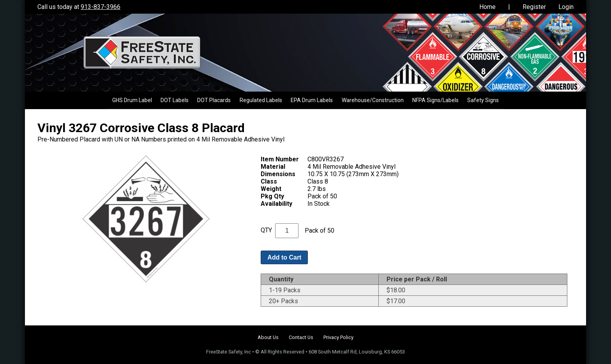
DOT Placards (214, 100)
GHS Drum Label (132, 100)
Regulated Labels (261, 100)
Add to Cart (284, 257)
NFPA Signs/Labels (435, 100)
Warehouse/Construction (373, 100)
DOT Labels (175, 100)
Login (566, 7)
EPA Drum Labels (312, 100)
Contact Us (301, 337)
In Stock (319, 204)
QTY (266, 230)
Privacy (338, 337)
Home (487, 7)
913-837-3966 (101, 7)
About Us (268, 337)
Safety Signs (483, 100)
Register (534, 7)
